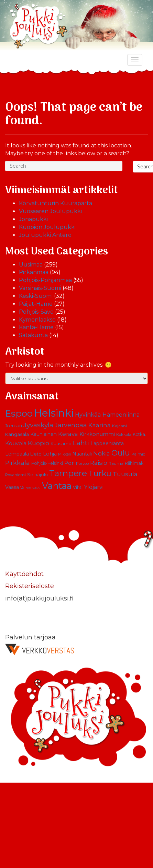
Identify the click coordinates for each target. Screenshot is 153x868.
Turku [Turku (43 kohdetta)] (100, 473)
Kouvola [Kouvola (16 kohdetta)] (16, 443)
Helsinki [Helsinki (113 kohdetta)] (54, 413)
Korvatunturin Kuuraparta (56, 203)
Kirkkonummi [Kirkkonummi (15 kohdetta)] (97, 434)
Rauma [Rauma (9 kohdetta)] (116, 463)
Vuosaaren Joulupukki (50, 211)
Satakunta (33, 335)
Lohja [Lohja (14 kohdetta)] (50, 454)
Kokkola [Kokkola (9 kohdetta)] (124, 435)
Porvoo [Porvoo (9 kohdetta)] (82, 463)
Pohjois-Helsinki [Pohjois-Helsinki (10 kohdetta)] (47, 463)
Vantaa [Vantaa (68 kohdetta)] (57, 486)
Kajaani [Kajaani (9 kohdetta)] (119, 426)
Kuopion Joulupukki (47, 227)
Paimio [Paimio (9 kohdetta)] (138, 454)
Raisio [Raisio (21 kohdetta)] (99, 463)
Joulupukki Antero (45, 235)
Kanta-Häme (36, 327)
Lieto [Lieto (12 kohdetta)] (36, 454)
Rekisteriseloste (30, 586)
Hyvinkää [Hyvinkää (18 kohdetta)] (88, 415)
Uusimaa (31, 265)
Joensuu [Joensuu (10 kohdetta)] (14, 426)
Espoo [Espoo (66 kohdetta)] (19, 413)
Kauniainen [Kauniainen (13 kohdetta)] (43, 434)
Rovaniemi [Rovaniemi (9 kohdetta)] (15, 475)
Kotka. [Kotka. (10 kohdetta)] (139, 434)
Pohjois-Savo (36, 312)
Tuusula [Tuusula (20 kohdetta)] (125, 474)
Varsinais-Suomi (40, 288)
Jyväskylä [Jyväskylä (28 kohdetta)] (38, 425)
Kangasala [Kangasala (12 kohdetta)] (17, 434)
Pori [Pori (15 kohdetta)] (69, 463)
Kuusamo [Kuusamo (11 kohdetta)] (61, 444)
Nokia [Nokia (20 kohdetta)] (102, 453)
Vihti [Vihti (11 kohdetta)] (78, 487)
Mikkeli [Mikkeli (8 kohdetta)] (64, 454)
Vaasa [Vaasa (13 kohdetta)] (12, 487)
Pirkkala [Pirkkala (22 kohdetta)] (18, 463)
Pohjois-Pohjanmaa (45, 280)
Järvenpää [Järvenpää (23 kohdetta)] (71, 425)
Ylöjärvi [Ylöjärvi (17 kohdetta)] (94, 487)
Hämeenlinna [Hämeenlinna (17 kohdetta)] (121, 415)
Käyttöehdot (24, 574)
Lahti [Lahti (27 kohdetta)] (81, 443)
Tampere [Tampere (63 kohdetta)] (68, 473)
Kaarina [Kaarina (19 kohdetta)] (100, 425)
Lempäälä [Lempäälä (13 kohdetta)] (17, 454)
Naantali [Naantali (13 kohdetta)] (82, 454)
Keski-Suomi (36, 296)
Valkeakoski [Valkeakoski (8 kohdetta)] (30, 488)
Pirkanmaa (34, 272)
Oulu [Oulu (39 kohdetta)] (121, 453)
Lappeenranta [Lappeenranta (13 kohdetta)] (107, 443)
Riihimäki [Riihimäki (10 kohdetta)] (135, 463)
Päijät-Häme (36, 304)
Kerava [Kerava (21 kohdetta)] (68, 434)
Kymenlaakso (37, 320)
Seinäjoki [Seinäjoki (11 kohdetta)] (37, 475)
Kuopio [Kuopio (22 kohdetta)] (39, 443)
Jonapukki (33, 219)
